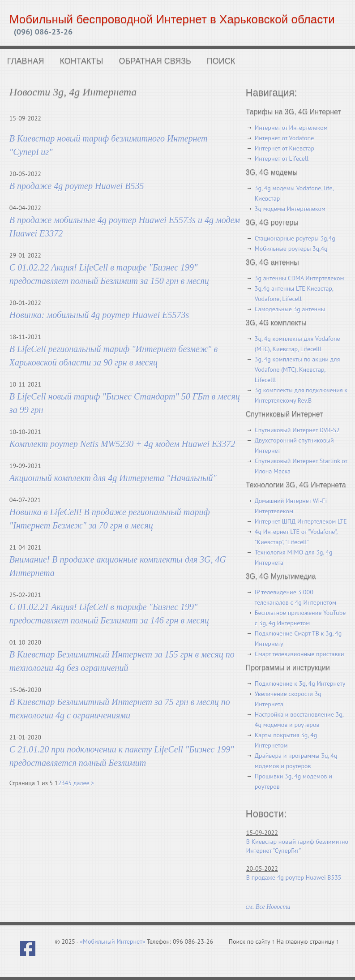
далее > (84, 783)
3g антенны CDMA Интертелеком (299, 278)
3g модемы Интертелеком (290, 209)
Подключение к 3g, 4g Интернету (300, 683)
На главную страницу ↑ (308, 941)
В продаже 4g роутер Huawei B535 (77, 186)
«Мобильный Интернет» (112, 941)
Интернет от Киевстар (284, 148)
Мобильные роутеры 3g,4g (291, 249)
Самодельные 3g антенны (290, 309)
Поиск (221, 61)
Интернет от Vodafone (284, 138)
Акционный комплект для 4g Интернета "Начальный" (113, 478)
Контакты (81, 61)
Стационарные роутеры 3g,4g (295, 238)
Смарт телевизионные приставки (299, 654)
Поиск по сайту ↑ (253, 941)
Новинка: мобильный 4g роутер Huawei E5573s (99, 315)
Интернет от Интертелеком (291, 128)
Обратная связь (155, 61)
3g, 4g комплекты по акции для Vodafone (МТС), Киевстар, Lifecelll (297, 370)
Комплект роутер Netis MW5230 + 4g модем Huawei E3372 (122, 444)
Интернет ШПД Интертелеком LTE (301, 521)
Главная (26, 61)
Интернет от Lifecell (282, 159)
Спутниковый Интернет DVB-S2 (297, 430)
